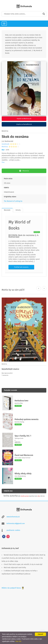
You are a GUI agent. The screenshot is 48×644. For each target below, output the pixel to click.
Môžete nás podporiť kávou (13, 588)
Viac (3, 162)
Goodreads (6, 144)
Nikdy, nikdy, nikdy (23, 474)
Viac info (18, 641)
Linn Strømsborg (20, 476)
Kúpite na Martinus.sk (24, 119)
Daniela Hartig (19, 422)
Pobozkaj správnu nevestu (27, 419)
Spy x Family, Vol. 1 (23, 436)
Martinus (5, 147)
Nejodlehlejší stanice (10, 369)
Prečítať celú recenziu (21, 267)
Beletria (5, 131)
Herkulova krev (21, 401)
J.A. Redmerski (7, 141)
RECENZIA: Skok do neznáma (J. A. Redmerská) (24, 236)
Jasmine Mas (19, 403)
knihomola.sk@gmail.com (16, 524)
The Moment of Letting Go (13, 201)
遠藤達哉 (17, 442)
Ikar (3, 150)
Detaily (18, 210)
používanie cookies (13, 530)
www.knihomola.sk (13, 517)
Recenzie (7, 210)
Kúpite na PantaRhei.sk (24, 124)
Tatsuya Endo (19, 438)
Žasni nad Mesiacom (24, 455)
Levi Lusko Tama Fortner (22, 458)
